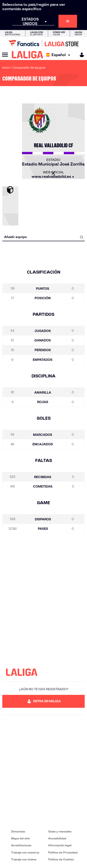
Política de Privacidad (63, 852)
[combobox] (43, 237)
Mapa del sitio (21, 838)
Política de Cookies (61, 859)
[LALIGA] (27, 55)
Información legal (60, 845)
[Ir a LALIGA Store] (43, 43)
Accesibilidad (57, 838)
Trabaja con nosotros (25, 852)
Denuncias (18, 831)
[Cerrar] (53, 173)
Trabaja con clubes (24, 859)
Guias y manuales (60, 831)
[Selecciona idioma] (59, 55)
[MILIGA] (80, 55)
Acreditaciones (21, 845)
